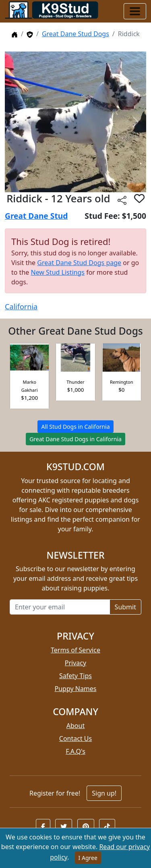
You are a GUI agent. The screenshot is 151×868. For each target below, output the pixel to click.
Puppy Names (75, 689)
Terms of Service (75, 650)
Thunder (75, 382)
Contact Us (75, 738)
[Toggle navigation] (135, 11)
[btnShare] (122, 200)
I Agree (88, 858)
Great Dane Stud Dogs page (79, 263)
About (75, 726)
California (21, 306)
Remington (122, 382)
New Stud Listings (58, 272)
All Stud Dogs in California (75, 427)
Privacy (75, 663)
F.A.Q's (75, 751)
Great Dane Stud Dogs (75, 34)
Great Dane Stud (36, 216)
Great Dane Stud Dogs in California (75, 439)
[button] (43, 827)
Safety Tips (75, 676)
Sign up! (104, 793)
